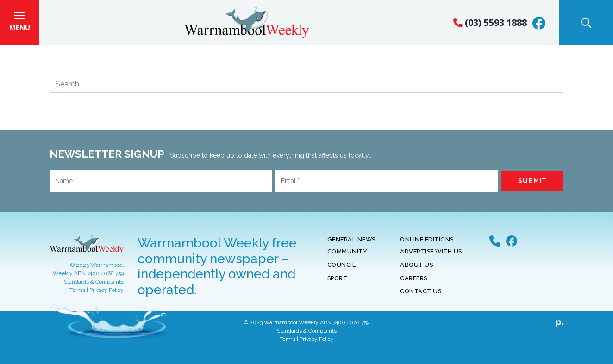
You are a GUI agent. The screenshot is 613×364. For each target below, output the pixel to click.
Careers (414, 284)
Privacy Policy (106, 296)
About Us (416, 271)
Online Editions (427, 246)
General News (351, 246)
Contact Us (421, 298)
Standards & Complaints (94, 288)
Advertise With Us (431, 258)
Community (347, 258)
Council (342, 271)
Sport (338, 284)
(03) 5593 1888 (490, 26)
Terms (77, 296)
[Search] (306, 90)
